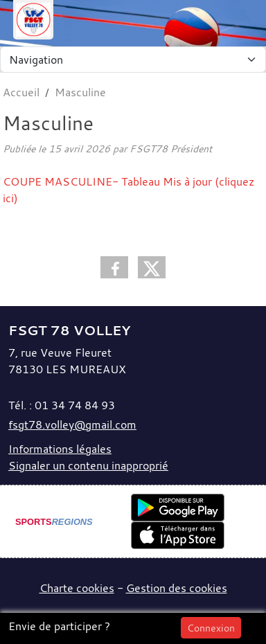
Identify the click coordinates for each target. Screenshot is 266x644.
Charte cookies (77, 588)
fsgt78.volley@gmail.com (72, 424)
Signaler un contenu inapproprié (88, 465)
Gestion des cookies (177, 588)
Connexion (211, 628)
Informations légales (60, 449)
